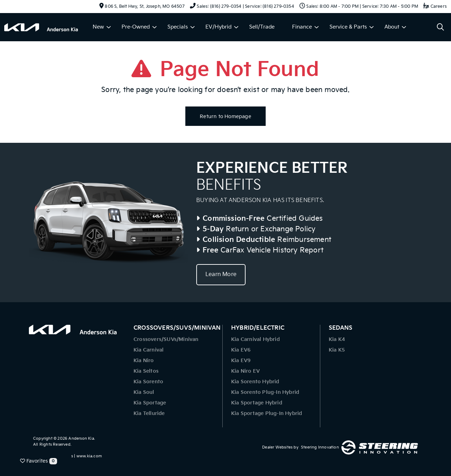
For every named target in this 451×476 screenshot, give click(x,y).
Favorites (39, 461)
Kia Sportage (150, 403)
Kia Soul (144, 392)
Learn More (221, 274)
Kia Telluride (149, 413)
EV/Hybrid (218, 27)
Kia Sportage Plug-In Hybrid (267, 413)
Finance (302, 27)
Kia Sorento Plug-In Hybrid (265, 392)
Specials (178, 27)
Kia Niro (144, 361)
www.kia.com (89, 456)
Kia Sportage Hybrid (257, 403)
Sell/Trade (262, 27)
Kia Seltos (146, 371)
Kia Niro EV (245, 371)
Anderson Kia (81, 438)
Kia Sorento (148, 382)
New (98, 27)
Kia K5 (337, 350)
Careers (435, 7)
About (392, 27)
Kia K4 (337, 339)
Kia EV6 (241, 350)
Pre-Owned (136, 27)
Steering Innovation (320, 447)
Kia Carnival (149, 350)
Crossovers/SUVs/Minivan (166, 339)
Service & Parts (348, 27)
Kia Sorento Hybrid (255, 382)
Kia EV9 (241, 361)
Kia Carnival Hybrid (255, 339)
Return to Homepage (225, 117)
